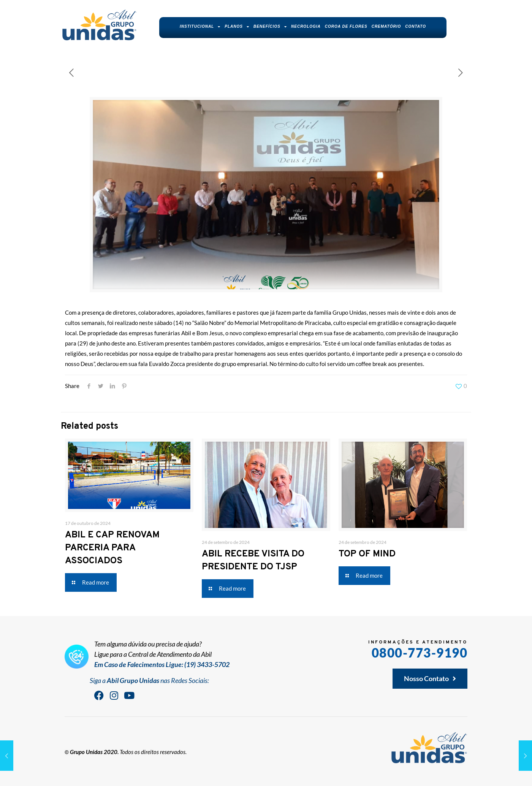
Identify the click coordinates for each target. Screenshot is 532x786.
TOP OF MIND (367, 554)
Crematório (386, 26)
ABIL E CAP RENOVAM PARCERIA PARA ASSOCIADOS (112, 548)
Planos (237, 27)
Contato (416, 26)
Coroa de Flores (346, 26)
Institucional (200, 27)
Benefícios (270, 27)
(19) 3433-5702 (207, 664)
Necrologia (306, 26)
